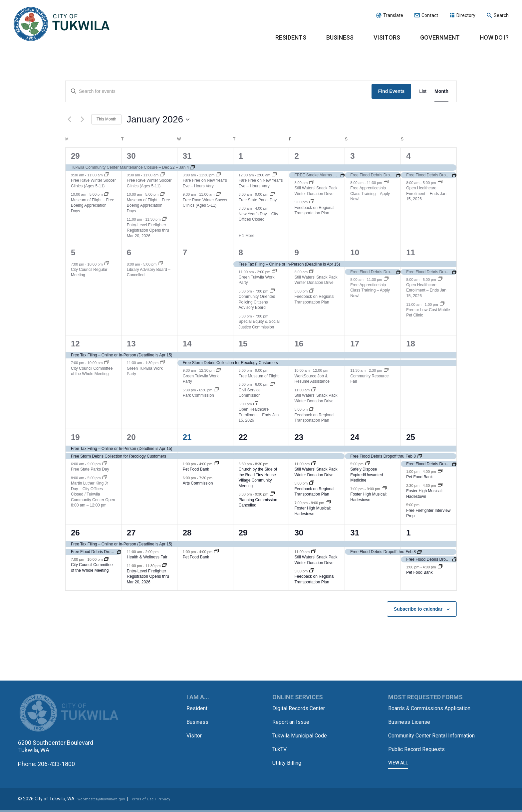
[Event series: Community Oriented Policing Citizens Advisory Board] (272, 291)
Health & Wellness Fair (147, 557)
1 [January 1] (241, 156)
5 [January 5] (73, 252)
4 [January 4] (408, 156)
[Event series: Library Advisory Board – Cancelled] (160, 264)
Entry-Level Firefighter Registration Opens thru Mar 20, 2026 (148, 230)
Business (340, 37)
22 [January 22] (243, 437)
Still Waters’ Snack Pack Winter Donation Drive (316, 191)
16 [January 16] (299, 344)
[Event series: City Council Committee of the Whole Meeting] (107, 363)
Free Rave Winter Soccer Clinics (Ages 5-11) (93, 183)
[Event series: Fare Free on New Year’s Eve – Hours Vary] (218, 175)
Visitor (195, 735)
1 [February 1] (408, 533)
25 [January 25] (411, 437)
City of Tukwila (62, 24)
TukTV (281, 748)
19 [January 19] (75, 437)
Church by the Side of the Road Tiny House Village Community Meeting (258, 478)
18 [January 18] (411, 344)
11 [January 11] (411, 252)
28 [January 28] (187, 533)
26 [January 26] (75, 533)
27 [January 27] (131, 533)
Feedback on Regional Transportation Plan (314, 210)
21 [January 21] (187, 437)
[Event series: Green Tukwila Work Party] (274, 272)
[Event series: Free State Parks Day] (272, 194)
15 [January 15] (243, 344)
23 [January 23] (299, 437)
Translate (393, 15)
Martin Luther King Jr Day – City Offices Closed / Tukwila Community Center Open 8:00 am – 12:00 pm (93, 494)
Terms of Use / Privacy (165, 801)
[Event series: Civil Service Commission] (272, 384)
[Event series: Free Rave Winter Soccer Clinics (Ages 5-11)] (107, 175)
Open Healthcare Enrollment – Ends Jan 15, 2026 (426, 194)
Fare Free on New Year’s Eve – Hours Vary (205, 183)
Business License (412, 721)
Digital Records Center (302, 708)
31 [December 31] (187, 156)
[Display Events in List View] (423, 91)
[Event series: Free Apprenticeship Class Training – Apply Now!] (386, 183)
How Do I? (494, 37)
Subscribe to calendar (418, 609)
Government (440, 37)
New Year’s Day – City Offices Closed (259, 217)
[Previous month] (69, 119)
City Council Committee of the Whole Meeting (92, 371)
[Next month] (82, 119)
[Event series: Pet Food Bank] (216, 464)
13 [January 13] (131, 344)
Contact (430, 15)
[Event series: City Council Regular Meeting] (107, 264)
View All (398, 769)
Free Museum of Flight (259, 376)
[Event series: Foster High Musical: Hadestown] (328, 503)
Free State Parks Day (258, 200)
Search (501, 15)
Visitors (387, 37)
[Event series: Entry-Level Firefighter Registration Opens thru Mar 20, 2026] (164, 219)
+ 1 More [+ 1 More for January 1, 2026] (247, 236)
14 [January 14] (187, 344)
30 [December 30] (131, 156)
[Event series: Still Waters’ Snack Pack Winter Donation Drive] (312, 183)
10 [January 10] (355, 252)
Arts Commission (198, 483)
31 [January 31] (355, 533)
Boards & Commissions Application (435, 708)
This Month (106, 119)
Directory (466, 15)
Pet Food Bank (196, 469)
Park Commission (198, 395)
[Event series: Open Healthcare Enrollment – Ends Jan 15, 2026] (440, 183)
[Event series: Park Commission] (216, 390)
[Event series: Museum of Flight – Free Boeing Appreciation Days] (107, 194)
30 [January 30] (299, 533)
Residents (291, 37)
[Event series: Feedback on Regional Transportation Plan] (312, 202)
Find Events (391, 91)
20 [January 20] (131, 437)
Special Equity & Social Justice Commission (259, 324)
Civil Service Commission (250, 393)
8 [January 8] (241, 252)
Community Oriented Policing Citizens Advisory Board (257, 302)
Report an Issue (293, 721)
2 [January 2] (296, 156)
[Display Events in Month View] (441, 91)
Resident (198, 708)
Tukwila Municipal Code (303, 735)
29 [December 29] (75, 156)
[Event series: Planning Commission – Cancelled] (272, 494)
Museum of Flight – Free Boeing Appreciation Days (93, 205)
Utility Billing (288, 761)
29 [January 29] (243, 533)
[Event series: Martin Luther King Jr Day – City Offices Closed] (105, 478)
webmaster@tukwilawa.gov (107, 801)
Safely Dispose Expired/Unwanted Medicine (367, 475)
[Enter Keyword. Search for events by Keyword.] (219, 91)
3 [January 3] (352, 156)
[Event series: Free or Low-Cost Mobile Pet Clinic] (442, 304)
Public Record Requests (420, 755)
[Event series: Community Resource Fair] (386, 370)
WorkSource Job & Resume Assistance (312, 379)
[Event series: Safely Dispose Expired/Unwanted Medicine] (368, 464)
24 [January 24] (355, 437)
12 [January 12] (75, 344)
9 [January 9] (296, 252)
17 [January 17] (355, 344)
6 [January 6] (129, 252)
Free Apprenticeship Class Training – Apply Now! (370, 194)
